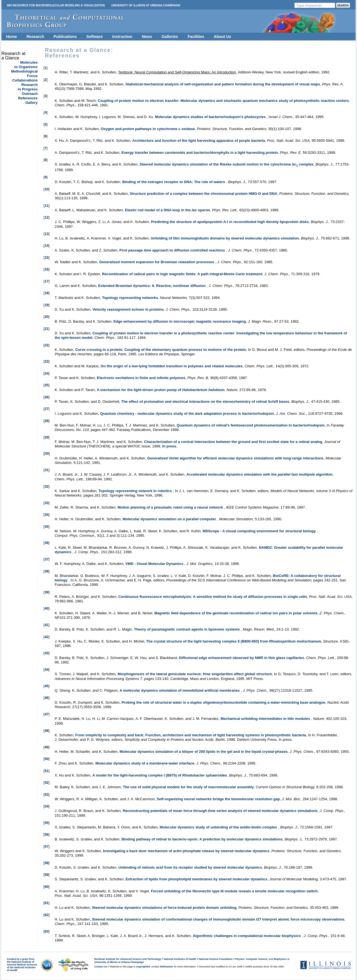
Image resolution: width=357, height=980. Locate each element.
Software (94, 37)
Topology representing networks (130, 298)
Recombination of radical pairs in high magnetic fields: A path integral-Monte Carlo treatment (182, 274)
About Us (222, 37)
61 (47, 903)
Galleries (170, 37)
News (147, 37)
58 (47, 863)
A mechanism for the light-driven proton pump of (161, 390)
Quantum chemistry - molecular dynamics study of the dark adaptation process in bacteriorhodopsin (187, 414)
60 (47, 887)
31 (47, 470)
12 (47, 217)
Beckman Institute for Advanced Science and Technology (128, 959)
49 (47, 747)
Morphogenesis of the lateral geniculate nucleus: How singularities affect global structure (195, 674)
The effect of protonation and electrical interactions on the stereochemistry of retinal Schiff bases (205, 402)
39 (47, 592)
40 (47, 608)
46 (47, 698)
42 (47, 637)
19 (47, 305)
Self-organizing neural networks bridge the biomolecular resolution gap (218, 799)
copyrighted (143, 967)
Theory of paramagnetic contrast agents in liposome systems (187, 629)
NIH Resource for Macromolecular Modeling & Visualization (56, 5)
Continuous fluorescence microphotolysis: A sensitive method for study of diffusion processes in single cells (213, 597)
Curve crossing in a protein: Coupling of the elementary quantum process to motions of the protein (161, 350)
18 (47, 293)
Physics (240, 959)
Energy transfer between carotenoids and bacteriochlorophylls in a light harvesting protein (200, 153)
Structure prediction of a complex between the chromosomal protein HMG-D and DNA (203, 194)
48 (47, 731)
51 (47, 771)
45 (47, 686)
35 (47, 527)
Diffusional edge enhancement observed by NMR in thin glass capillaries (242, 658)
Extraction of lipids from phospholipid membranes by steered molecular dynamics (196, 879)
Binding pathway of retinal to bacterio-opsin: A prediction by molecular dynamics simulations (202, 839)
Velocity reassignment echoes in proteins (128, 309)
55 (47, 823)
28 (47, 421)
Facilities (196, 37)
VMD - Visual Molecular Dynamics (155, 564)
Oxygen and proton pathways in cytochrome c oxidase (148, 129)
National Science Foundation (216, 959)
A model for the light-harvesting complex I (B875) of (160, 775)
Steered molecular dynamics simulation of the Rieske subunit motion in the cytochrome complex (226, 164)
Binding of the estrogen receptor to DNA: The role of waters (174, 182)
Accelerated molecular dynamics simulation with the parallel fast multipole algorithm (259, 474)
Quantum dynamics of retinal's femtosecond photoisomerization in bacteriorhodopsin (251, 425)
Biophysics (280, 959)
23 (47, 361)
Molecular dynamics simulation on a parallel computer (170, 519)
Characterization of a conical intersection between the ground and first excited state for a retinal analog (233, 442)
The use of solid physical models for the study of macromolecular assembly (188, 787)
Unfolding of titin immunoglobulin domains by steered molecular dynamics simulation (225, 238)
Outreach (30, 94)
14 (47, 245)
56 (47, 834)
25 (47, 385)
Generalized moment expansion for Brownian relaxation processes (157, 262)
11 (47, 206)
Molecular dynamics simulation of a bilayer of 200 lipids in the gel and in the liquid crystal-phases (204, 752)
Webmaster (166, 967)
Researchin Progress (28, 87)
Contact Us (101, 967)
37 (47, 559)
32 (47, 486)
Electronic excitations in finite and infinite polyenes (141, 378)
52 (47, 783)
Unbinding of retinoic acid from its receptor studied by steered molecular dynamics (190, 867)
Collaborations (25, 80)
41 (47, 625)
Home (12, 37)
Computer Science (257, 959)
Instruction (122, 37)
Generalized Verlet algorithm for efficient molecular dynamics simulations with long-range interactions (235, 458)
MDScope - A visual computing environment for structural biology (260, 531)
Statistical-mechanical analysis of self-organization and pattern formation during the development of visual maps (223, 84)
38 (47, 571)
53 (47, 795)
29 (47, 437)
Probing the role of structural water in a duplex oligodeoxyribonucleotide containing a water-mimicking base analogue (223, 702)
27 (47, 409)
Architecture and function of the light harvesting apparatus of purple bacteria (199, 141)
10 (47, 189)
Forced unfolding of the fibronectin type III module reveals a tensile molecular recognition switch (234, 891)
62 (47, 915)
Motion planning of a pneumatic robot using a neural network (171, 507)
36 (47, 543)
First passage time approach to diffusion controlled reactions (173, 250)
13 (47, 234)
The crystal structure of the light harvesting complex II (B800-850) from (234, 641)
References (28, 98)
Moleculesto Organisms (26, 65)
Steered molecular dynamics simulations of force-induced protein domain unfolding (164, 908)
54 (47, 806)
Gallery (32, 103)
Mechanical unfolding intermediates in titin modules (266, 719)
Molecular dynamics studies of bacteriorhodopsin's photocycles (211, 117)
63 (47, 931)
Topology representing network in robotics (136, 491)
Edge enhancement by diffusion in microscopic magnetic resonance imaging (180, 321)
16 (47, 269)
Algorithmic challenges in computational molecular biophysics (247, 936)
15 (47, 257)
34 (47, 515)
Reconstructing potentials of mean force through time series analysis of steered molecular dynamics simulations (220, 811)
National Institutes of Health (180, 959)
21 (47, 329)
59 (47, 875)
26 (47, 397)
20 (47, 317)
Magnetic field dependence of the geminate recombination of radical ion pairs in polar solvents (236, 613)
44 (47, 669)
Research (35, 37)
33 (47, 503)
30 (47, 453)
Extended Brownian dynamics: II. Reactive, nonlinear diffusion (152, 286)
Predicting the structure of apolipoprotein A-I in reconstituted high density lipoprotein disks (230, 222)
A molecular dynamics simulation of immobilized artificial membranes (180, 690)
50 (47, 759)
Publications (65, 37)
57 (47, 846)
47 (47, 714)
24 (47, 373)
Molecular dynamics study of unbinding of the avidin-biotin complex (219, 827)
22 (47, 345)
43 (47, 653)
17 (47, 281)
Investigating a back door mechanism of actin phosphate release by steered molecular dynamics (186, 851)
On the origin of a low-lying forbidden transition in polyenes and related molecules (172, 366)
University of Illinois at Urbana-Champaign (146, 5)
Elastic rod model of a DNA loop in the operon (167, 210)
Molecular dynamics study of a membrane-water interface (145, 763)
